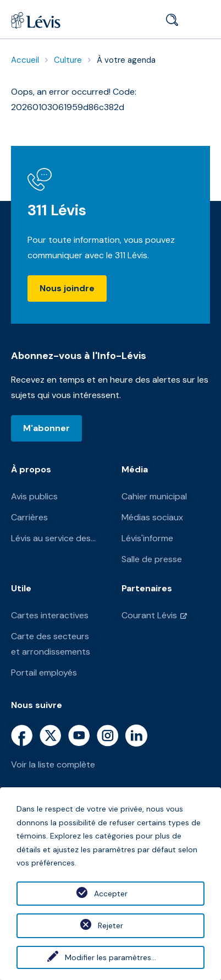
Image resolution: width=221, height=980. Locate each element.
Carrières (29, 517)
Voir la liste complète (53, 764)
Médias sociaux (152, 517)
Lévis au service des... (53, 538)
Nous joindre (67, 288)
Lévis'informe (147, 538)
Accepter (111, 894)
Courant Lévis (149, 615)
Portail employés (44, 673)
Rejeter (110, 925)
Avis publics (34, 496)
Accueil (25, 60)
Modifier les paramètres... (110, 957)
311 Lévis (57, 210)
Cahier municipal (154, 496)
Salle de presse (152, 559)
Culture (68, 60)
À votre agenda (126, 60)
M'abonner (46, 428)
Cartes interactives (50, 615)
